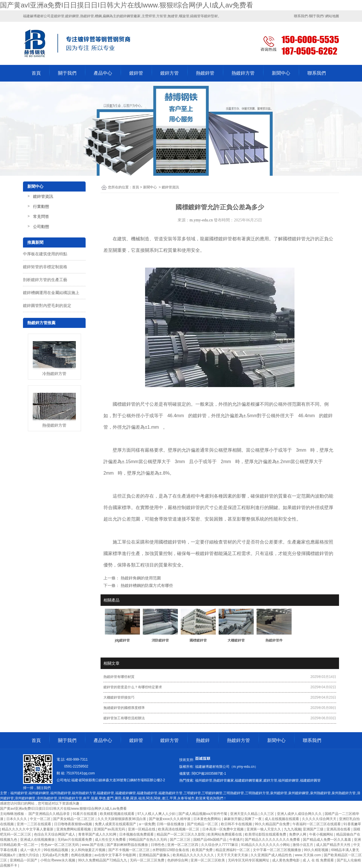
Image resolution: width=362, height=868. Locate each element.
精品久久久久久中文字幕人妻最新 (28, 829)
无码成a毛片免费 (55, 855)
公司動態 (41, 227)
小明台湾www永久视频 (58, 860)
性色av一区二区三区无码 (60, 845)
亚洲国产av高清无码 (110, 829)
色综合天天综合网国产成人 (55, 834)
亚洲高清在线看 (339, 829)
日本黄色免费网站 (208, 819)
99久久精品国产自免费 (273, 824)
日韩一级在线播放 (171, 824)
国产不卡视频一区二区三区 (129, 850)
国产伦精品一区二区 (203, 824)
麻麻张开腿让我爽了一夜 (243, 819)
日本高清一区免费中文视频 (223, 829)
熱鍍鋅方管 (243, 73)
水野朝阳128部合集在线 (171, 850)
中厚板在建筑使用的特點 (45, 254)
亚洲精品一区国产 (24, 860)
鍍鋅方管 (170, 73)
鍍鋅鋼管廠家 (130, 16)
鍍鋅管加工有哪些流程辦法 (124, 718)
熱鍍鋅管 (205, 73)
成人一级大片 (31, 850)
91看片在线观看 (85, 814)
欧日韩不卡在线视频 (237, 824)
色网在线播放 (82, 855)
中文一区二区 (41, 819)
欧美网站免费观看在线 (225, 834)
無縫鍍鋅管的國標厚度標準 (124, 708)
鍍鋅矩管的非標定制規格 (45, 267)
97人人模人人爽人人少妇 (157, 814)
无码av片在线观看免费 (75, 840)
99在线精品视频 (56, 850)
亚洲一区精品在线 (142, 829)
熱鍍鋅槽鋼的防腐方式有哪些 (146, 585)
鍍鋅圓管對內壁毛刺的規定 (47, 306)
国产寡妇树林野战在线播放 (128, 845)
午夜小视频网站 (322, 834)
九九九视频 (292, 829)
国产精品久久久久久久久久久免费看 (273, 840)
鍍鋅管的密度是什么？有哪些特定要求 (133, 687)
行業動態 (41, 206)
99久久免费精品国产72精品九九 (103, 860)
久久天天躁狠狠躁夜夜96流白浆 (122, 819)
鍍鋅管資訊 (43, 196)
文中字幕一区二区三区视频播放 (277, 850)
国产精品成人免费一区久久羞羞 (327, 840)
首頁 (36, 73)
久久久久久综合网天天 (320, 819)
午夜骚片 (236, 840)
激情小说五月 (303, 845)
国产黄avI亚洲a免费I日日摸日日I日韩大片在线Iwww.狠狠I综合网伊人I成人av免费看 (127, 5)
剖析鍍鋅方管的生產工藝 (45, 280)
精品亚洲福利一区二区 (233, 850)
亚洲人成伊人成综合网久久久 (300, 814)
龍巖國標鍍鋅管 (216, 239)
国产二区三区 (181, 840)
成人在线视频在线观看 (282, 819)
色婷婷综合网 (178, 860)
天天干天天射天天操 (233, 855)
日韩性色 (158, 845)
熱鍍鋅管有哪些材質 (119, 677)
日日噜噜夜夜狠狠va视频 (74, 824)
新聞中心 (281, 73)
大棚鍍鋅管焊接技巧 (119, 697)
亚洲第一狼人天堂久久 (264, 829)
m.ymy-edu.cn (201, 220)
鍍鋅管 (136, 73)
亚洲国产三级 (314, 829)
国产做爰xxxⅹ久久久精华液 (170, 819)
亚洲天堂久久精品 (244, 814)
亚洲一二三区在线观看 (34, 824)
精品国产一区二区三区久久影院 (181, 834)
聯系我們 (317, 73)
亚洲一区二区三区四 (183, 845)
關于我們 (67, 73)
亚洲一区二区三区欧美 (208, 860)
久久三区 (268, 814)
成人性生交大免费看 (111, 840)
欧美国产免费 (203, 850)
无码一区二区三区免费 (148, 860)
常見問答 (41, 216)
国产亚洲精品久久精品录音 (50, 814)
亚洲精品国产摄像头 (155, 855)
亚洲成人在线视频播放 (38, 840)
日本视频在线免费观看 (137, 834)
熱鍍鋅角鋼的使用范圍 (140, 578)
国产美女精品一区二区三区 (74, 819)
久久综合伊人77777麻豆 (220, 845)
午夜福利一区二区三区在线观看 (317, 824)
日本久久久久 (17, 819)
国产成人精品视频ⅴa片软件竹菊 (203, 814)
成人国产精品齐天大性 (334, 845)
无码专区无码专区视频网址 (249, 860)
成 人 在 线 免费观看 (319, 860)
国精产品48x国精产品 (210, 840)
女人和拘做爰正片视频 (89, 850)
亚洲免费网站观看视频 (74, 829)
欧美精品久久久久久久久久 (194, 855)
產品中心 (103, 73)
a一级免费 (147, 824)
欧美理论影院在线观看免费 (266, 834)
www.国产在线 (93, 845)
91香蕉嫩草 (352, 824)
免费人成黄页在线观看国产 (116, 824)
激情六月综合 (29, 855)
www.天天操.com (308, 855)
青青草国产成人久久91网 (98, 834)
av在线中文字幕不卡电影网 (116, 855)
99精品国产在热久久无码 (148, 840)
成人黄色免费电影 (286, 860)
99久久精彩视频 (317, 850)
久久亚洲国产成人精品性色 (272, 855)
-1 (208, 774)
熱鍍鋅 (203, 740)
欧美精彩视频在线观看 (118, 814)
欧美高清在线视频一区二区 (179, 829)
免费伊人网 (298, 834)
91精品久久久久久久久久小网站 (266, 845)
